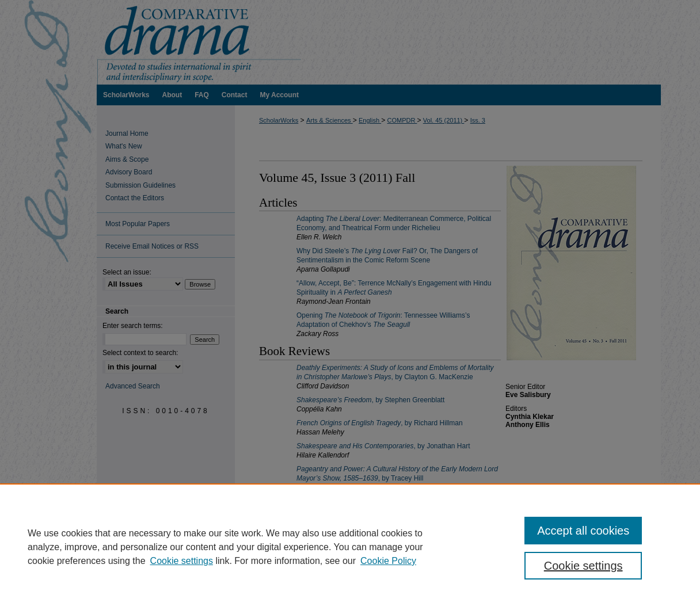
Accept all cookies (583, 531)
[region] (350, 547)
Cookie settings (182, 561)
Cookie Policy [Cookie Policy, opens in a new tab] (388, 561)
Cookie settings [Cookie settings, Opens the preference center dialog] (583, 566)
